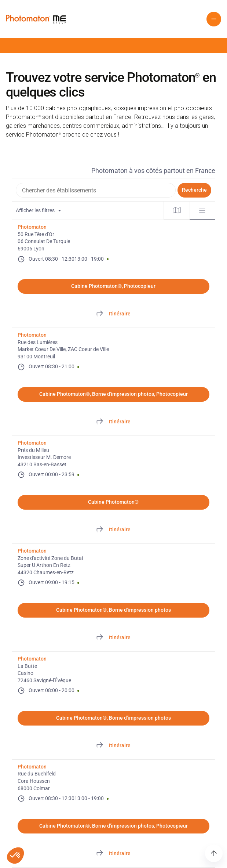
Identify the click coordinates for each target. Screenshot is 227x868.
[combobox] (96, 190)
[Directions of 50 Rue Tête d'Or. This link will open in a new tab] (113, 314)
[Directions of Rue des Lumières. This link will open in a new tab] (113, 422)
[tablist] (190, 210)
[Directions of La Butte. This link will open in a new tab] (113, 746)
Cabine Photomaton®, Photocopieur (113, 286)
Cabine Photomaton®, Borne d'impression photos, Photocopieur (113, 394)
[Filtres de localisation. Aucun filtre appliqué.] (88, 210)
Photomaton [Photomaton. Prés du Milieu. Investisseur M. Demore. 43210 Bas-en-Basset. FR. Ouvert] (32, 443)
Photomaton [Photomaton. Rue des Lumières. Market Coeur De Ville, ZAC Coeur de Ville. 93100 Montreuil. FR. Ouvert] (32, 335)
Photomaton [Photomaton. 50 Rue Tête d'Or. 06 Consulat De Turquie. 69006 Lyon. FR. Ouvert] (32, 227)
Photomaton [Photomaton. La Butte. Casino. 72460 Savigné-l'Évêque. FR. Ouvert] (32, 659)
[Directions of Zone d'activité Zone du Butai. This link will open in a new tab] (113, 638)
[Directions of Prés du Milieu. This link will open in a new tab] (113, 530)
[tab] (177, 210)
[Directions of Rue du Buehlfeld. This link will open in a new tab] (113, 854)
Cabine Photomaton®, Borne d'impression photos (113, 610)
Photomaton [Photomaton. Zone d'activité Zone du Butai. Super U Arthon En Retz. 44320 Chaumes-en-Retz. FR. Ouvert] (32, 551)
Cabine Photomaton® (113, 502)
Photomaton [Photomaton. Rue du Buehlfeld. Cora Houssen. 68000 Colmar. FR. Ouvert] (32, 767)
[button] (214, 19)
